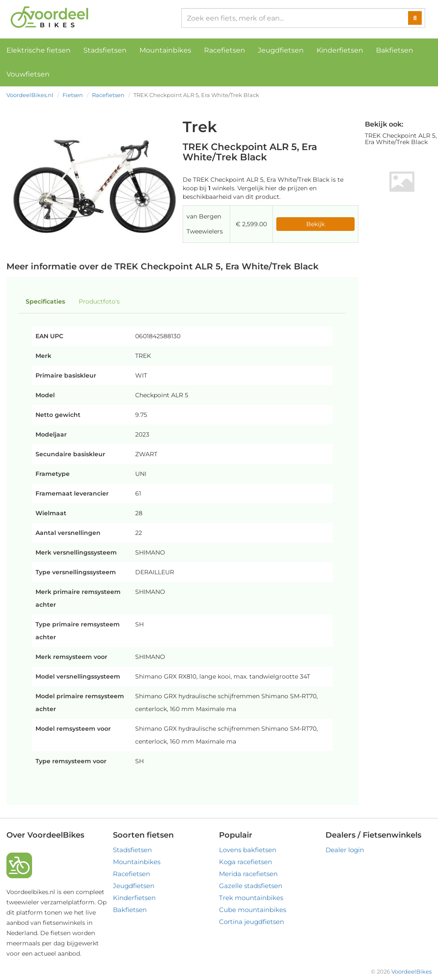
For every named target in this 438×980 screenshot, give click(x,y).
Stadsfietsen (105, 50)
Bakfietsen (395, 50)
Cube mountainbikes (253, 910)
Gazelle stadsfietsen (251, 886)
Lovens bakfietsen (248, 850)
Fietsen (73, 95)
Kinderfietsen (340, 50)
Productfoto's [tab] (99, 301)
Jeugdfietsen (281, 50)
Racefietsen (225, 50)
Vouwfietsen (28, 74)
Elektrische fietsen (38, 50)
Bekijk (315, 224)
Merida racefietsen (248, 874)
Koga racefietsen (246, 862)
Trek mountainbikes (251, 898)
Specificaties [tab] (45, 301)
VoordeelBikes (411, 971)
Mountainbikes (165, 50)
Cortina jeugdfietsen (252, 922)
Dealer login (345, 850)
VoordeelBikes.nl (30, 95)
